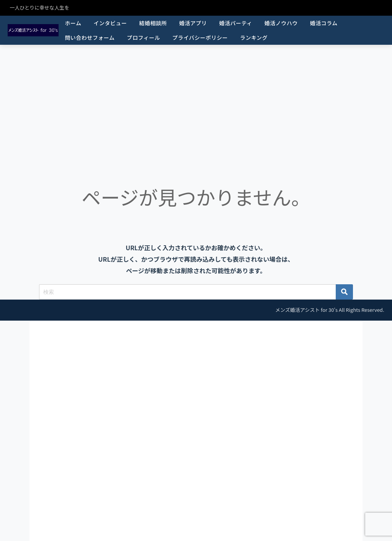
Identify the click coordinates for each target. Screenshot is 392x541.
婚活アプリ (193, 23)
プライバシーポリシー (200, 37)
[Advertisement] (196, 102)
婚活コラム (324, 23)
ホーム (73, 23)
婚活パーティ (235, 23)
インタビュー (110, 23)
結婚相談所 (153, 23)
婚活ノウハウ (281, 23)
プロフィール (143, 37)
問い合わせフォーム (90, 37)
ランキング (254, 37)
